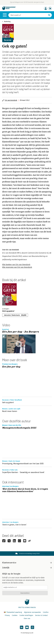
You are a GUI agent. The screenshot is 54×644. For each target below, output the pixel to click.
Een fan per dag (11, 367)
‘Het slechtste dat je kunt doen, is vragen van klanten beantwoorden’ (25, 490)
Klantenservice (27, 563)
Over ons (27, 618)
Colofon (46, 612)
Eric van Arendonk (11, 100)
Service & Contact (41, 615)
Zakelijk (27, 568)
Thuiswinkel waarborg (13, 612)
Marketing (7, 22)
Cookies (15, 615)
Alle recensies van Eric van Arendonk (17, 267)
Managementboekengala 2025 (19, 428)
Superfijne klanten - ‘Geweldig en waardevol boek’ (23, 472)
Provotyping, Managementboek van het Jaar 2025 (23, 464)
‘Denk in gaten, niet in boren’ (14, 525)
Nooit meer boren (10, 411)
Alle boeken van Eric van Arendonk (16, 265)
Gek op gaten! (8, 311)
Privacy (7, 615)
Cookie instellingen (26, 615)
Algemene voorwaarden (32, 612)
